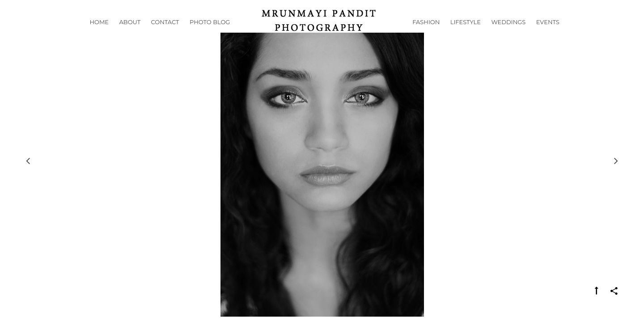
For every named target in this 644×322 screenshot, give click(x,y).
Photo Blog (210, 33)
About (130, 33)
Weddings (508, 33)
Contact (165, 33)
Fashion (426, 33)
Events (548, 33)
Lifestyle (466, 33)
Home (99, 33)
